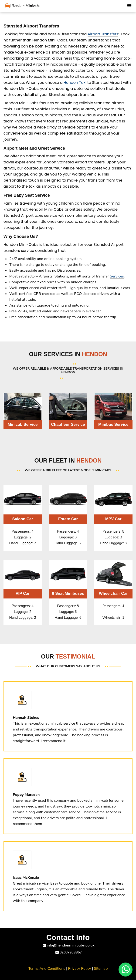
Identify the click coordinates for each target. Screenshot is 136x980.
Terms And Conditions (47, 969)
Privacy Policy (80, 969)
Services (117, 276)
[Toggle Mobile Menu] (129, 5)
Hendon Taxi (75, 83)
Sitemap (101, 969)
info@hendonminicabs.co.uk (69, 945)
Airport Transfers (103, 34)
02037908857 (68, 952)
